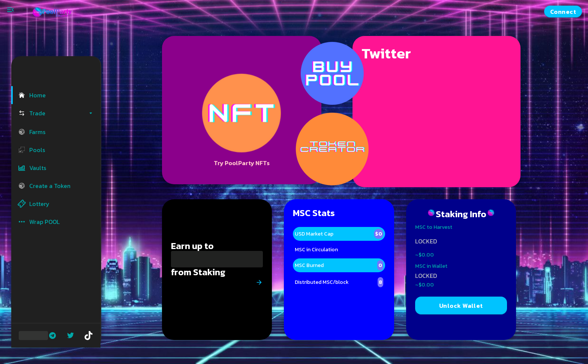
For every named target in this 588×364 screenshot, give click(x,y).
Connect (563, 12)
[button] (56, 95)
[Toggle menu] (10, 10)
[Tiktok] (88, 336)
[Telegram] (52, 336)
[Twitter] (70, 336)
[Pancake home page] (56, 12)
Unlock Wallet (461, 306)
